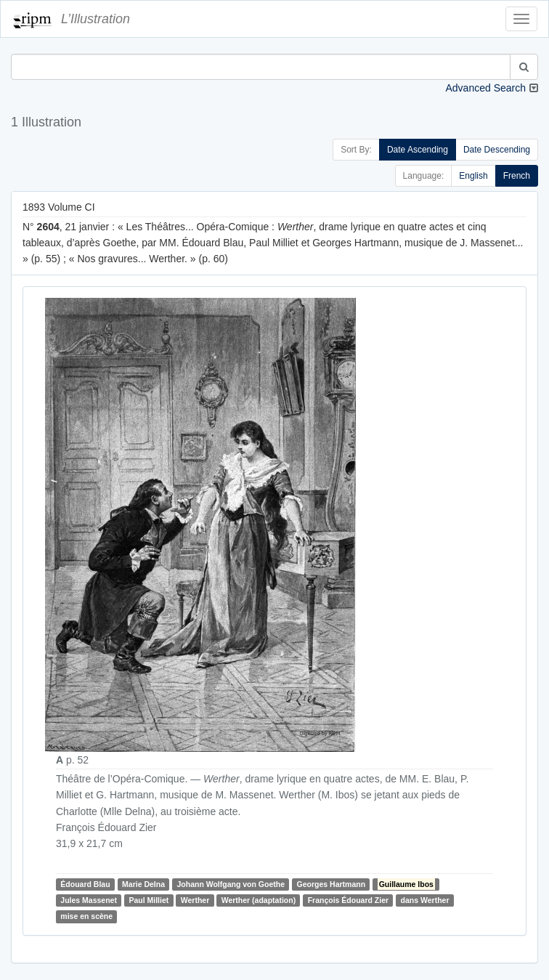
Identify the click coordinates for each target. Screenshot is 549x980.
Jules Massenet (89, 900)
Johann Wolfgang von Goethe (231, 884)
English (473, 176)
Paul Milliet (149, 900)
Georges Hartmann (332, 884)
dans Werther (425, 900)
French (517, 176)
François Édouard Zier (348, 900)
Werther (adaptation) (259, 900)
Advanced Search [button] (485, 88)
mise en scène (86, 916)
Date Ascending (418, 150)
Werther (195, 900)
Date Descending (497, 150)
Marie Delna (143, 884)
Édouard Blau (85, 884)
